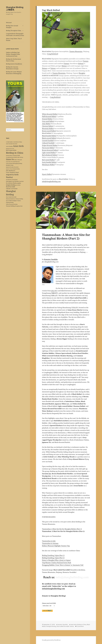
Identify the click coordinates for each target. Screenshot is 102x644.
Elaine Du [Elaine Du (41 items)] (10, 159)
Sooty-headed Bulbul (49, 162)
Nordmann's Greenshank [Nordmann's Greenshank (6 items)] (12, 180)
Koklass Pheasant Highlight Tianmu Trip (56, 546)
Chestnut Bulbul (48, 126)
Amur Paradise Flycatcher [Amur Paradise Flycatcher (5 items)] (12, 144)
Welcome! (9, 23)
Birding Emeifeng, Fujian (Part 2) (53, 558)
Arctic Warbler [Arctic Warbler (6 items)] (9, 146)
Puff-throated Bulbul (49, 116)
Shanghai (82, 73)
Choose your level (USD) (49, 603)
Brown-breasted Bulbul (50, 150)
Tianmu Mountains (76, 51)
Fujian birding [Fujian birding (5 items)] (9, 163)
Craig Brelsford (53, 54)
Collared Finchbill (48, 143)
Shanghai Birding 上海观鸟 (15, 8)
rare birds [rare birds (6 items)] (18, 185)
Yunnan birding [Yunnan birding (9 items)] (10, 206)
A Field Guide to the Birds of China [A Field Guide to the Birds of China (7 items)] (14, 142)
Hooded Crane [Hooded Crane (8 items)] (10, 165)
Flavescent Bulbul (48, 148)
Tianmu (72, 626)
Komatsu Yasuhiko (51, 259)
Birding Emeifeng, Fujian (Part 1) (53, 555)
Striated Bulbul (47, 119)
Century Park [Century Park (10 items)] (16, 155)
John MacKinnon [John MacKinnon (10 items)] (11, 171)
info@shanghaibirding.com (51, 181)
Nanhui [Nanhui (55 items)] (9, 177)
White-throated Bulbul (50, 114)
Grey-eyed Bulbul (48, 121)
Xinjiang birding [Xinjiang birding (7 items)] (10, 202)
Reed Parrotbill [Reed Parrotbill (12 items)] (10, 187)
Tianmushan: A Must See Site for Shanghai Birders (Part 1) (62, 529)
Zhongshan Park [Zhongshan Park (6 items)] (19, 206)
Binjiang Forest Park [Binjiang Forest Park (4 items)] (10, 149)
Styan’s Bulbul (47, 174)
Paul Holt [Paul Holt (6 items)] (21, 181)
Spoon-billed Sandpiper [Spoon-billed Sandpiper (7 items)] (11, 201)
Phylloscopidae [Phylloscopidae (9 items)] (17, 183)
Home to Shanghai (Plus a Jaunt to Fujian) (56, 560)
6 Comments (80, 626)
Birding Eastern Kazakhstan (14, 64)
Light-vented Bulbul (49, 153)
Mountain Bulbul (48, 129)
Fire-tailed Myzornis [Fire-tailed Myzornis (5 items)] (15, 162)
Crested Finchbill (48, 141)
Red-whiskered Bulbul (50, 155)
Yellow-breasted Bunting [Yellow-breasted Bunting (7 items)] (12, 204)
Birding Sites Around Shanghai (12, 27)
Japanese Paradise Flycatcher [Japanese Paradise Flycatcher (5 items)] (12, 167)
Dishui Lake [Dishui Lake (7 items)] (17, 157)
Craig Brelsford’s (15, 35)
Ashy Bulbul (46, 124)
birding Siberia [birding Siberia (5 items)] (9, 155)
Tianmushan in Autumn (50, 543)
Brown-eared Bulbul (49, 131)
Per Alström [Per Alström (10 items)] (9, 183)
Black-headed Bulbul (49, 136)
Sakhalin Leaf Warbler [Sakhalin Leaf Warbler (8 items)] (12, 189)
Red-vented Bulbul (48, 160)
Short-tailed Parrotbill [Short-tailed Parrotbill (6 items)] (11, 197)
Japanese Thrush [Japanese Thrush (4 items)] (9, 169)
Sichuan (81, 64)
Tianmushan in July (49, 541)
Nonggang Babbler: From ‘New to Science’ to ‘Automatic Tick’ (63, 565)
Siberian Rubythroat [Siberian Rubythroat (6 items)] (11, 199)
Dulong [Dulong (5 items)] (21, 157)
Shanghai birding (51, 626)
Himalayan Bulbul (48, 165)
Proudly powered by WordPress (51, 640)
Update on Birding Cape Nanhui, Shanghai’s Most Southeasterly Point (13, 54)
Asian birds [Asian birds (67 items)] (18, 146)
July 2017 (54, 291)
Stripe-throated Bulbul (50, 145)
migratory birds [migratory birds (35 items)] (12, 175)
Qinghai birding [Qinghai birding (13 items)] (11, 185)
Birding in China (82, 625)
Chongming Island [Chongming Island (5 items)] (10, 157)
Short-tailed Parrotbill (63, 626)
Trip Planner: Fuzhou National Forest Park (57, 563)
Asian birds (74, 625)
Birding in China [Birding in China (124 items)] (15, 153)
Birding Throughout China (14, 31)
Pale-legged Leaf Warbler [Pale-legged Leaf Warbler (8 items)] (13, 181)
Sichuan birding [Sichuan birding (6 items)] (19, 199)
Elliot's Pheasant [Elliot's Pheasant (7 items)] (18, 160)
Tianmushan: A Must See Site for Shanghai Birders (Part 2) (66, 237)
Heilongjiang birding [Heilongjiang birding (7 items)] (17, 163)
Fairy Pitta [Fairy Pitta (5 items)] (8, 162)
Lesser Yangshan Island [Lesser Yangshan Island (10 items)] (12, 172)
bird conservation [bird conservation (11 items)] (11, 150)
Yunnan (86, 61)
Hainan (64, 66)
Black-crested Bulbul (49, 138)
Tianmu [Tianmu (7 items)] (19, 201)
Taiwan (53, 68)
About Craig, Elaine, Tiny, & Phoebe (14, 39)
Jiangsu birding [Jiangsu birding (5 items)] (16, 169)
